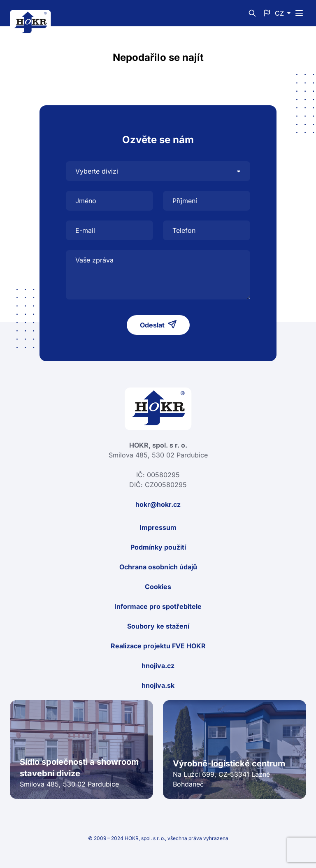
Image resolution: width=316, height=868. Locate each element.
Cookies (158, 587)
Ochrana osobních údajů (158, 567)
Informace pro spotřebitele (158, 606)
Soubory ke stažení (158, 626)
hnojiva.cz (158, 666)
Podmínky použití (158, 547)
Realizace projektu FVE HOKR (158, 646)
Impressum (158, 527)
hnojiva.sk (158, 685)
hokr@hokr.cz (158, 504)
